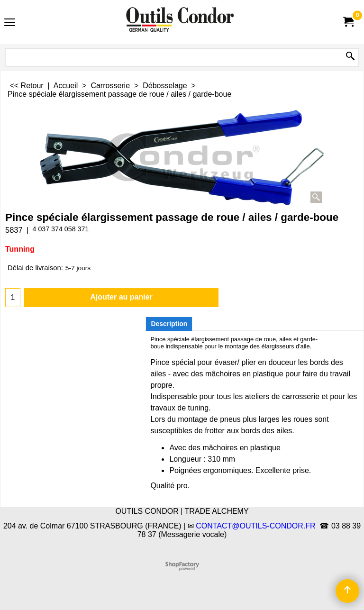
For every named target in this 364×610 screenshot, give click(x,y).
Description (169, 324)
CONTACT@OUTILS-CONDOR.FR (255, 526)
